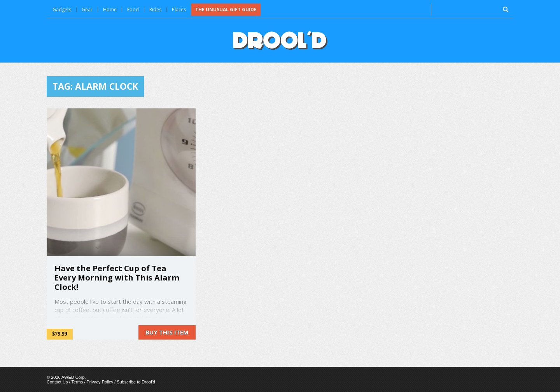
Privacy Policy (100, 382)
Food (133, 10)
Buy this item (167, 332)
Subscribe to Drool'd (136, 382)
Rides (155, 10)
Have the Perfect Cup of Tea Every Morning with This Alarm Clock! (117, 278)
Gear (87, 10)
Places (179, 10)
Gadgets (62, 10)
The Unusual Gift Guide (226, 10)
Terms (77, 382)
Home (110, 10)
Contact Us (57, 382)
